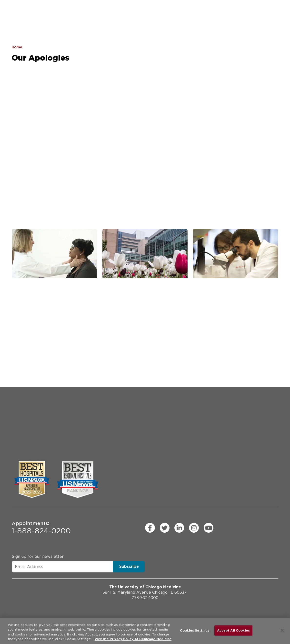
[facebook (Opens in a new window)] (150, 528)
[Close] (282, 630)
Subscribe (129, 566)
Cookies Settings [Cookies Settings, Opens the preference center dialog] (195, 630)
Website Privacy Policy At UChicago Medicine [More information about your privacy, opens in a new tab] (133, 639)
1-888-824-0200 (41, 528)
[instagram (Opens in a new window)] (194, 528)
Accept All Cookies (233, 630)
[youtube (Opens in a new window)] (209, 528)
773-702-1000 (145, 598)
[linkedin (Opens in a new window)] (179, 528)
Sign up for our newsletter (38, 556)
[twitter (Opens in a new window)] (165, 528)
